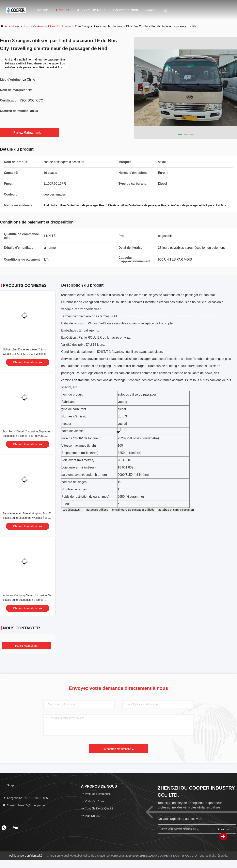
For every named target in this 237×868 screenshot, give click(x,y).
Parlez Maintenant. (30, 132)
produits (29, 26)
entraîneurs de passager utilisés (133, 510)
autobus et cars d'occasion (176, 510)
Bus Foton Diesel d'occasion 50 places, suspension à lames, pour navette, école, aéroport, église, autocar (27, 436)
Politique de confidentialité (25, 856)
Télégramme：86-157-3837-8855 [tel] (25, 798)
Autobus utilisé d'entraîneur (55, 26)
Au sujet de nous (91, 10)
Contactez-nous (126, 10)
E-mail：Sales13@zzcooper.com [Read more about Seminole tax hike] (25, 805)
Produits (63, 10)
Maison (42, 10)
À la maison (13, 26)
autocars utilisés (97, 510)
